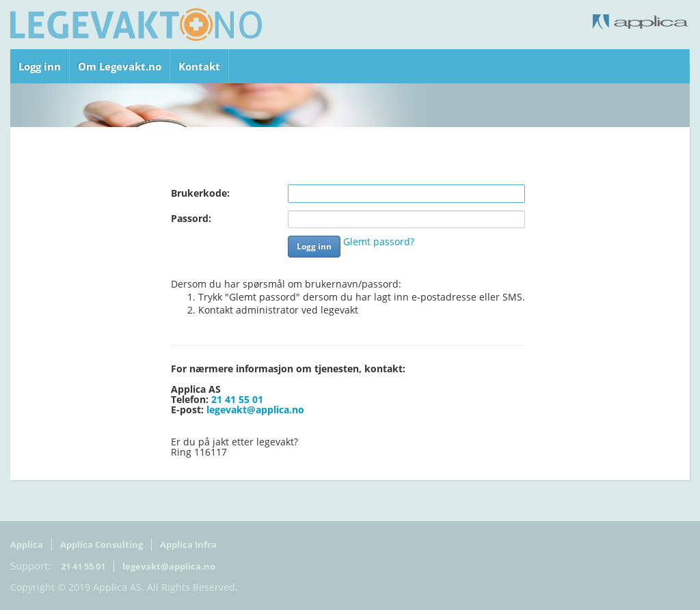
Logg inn (40, 66)
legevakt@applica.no (255, 410)
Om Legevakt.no (120, 66)
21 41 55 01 (237, 400)
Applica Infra (188, 544)
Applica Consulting (102, 544)
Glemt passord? (379, 242)
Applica (27, 544)
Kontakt (199, 66)
